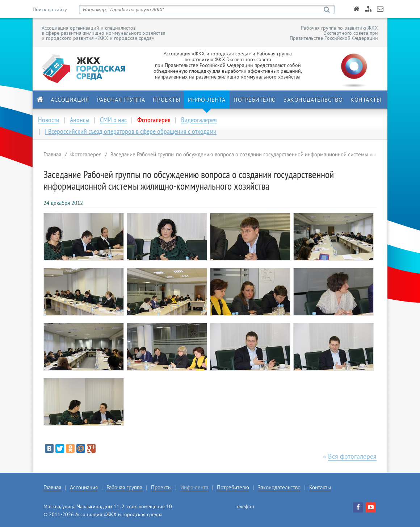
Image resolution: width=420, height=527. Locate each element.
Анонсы (80, 120)
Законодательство (313, 100)
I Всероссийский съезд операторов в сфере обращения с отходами (131, 131)
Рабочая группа (121, 100)
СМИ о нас (113, 120)
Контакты (366, 100)
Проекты (166, 100)
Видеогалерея (199, 120)
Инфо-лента (207, 100)
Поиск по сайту (50, 9)
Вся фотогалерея (352, 456)
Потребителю (255, 100)
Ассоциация (70, 100)
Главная (52, 154)
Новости (49, 120)
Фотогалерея (86, 154)
